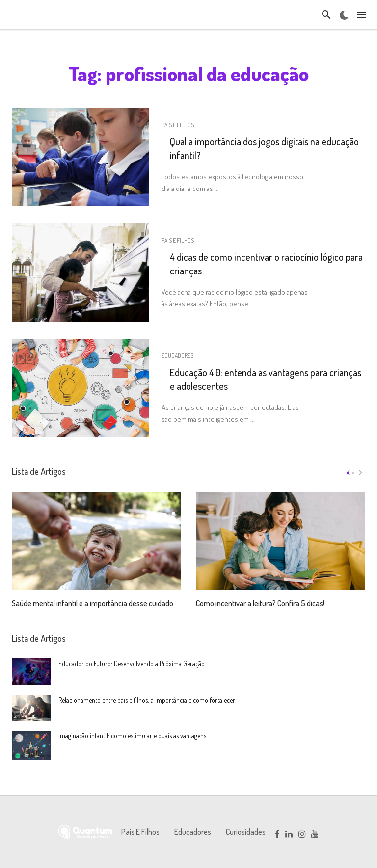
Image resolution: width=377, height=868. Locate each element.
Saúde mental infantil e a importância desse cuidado (93, 591)
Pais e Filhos (178, 125)
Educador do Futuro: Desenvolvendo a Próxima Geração (132, 664)
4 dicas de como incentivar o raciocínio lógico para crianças (266, 264)
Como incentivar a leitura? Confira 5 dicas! (260, 591)
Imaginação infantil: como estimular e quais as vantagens (132, 736)
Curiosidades (241, 832)
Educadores (177, 356)
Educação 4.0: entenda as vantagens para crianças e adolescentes (266, 379)
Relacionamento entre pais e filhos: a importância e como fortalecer (147, 700)
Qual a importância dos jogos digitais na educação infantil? (264, 148)
